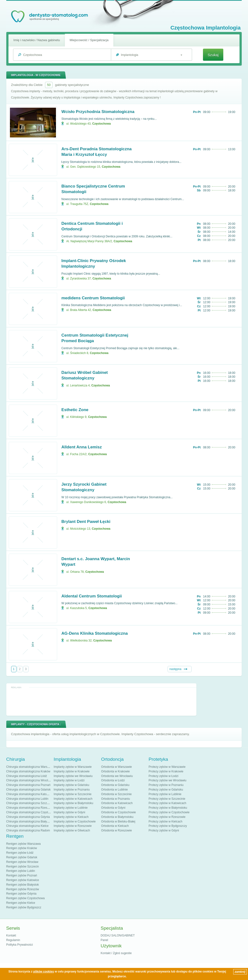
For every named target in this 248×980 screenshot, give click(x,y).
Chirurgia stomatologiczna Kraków (28, 771)
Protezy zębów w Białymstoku (168, 808)
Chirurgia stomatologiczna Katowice (29, 794)
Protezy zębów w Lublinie (165, 794)
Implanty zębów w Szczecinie (73, 794)
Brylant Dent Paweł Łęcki (86, 522)
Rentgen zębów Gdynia (21, 894)
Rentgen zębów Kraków (22, 848)
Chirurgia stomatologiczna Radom (28, 830)
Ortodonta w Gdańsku (115, 785)
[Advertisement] (101, 701)
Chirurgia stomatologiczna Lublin (27, 799)
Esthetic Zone (75, 410)
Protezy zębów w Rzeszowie (167, 817)
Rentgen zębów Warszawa (23, 844)
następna (175, 669)
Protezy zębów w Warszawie (167, 767)
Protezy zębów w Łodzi (164, 776)
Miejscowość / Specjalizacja (89, 40)
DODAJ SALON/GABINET (118, 935)
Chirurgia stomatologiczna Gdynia (28, 817)
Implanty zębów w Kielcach (71, 817)
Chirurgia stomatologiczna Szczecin (29, 803)
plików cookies (43, 972)
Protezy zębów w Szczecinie (167, 799)
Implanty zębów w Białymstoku (74, 803)
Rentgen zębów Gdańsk (22, 857)
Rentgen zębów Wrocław (22, 862)
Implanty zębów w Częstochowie (75, 822)
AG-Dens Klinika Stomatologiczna (95, 633)
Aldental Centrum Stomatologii (92, 596)
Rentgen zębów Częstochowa (26, 898)
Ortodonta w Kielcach (115, 826)
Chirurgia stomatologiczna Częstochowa (32, 812)
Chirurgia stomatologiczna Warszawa (30, 767)
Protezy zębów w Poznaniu (166, 785)
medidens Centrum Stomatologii (93, 298)
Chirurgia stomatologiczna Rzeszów (29, 808)
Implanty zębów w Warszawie (73, 767)
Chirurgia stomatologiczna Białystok (29, 822)
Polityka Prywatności (20, 945)
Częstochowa (102, 124)
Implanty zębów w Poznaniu (72, 790)
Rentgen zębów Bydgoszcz (24, 907)
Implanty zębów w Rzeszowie (73, 826)
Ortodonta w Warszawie (117, 767)
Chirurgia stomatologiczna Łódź (27, 776)
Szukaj (213, 55)
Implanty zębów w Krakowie (72, 771)
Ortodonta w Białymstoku (117, 817)
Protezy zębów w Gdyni (164, 830)
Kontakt (11, 935)
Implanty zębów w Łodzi (69, 780)
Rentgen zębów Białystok (23, 885)
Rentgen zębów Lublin (21, 871)
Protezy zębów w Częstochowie (169, 812)
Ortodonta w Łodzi (113, 780)
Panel (105, 940)
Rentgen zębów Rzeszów (23, 889)
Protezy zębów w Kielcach (166, 822)
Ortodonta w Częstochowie (119, 812)
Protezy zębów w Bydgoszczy (168, 826)
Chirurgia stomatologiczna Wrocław (29, 780)
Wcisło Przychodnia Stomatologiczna (98, 112)
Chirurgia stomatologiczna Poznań (28, 785)
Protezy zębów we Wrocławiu (168, 780)
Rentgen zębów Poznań (22, 875)
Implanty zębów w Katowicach (73, 799)
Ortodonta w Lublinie (115, 790)
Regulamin (13, 940)
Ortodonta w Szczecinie (116, 794)
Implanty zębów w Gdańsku (72, 785)
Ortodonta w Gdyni (113, 808)
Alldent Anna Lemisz (82, 447)
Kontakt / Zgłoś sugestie (116, 953)
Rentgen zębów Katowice (23, 880)
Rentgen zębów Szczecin (23, 867)
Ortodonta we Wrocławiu (117, 776)
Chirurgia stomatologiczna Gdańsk (28, 790)
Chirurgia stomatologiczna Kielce (27, 826)
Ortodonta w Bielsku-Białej (118, 822)
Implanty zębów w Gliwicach (72, 830)
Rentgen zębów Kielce (21, 903)
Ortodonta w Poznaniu (116, 799)
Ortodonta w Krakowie (116, 771)
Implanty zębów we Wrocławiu (73, 776)
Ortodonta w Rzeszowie (117, 830)
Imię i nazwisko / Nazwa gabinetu (37, 40)
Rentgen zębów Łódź (20, 853)
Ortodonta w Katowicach (117, 803)
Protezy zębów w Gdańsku (166, 790)
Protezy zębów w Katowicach (167, 803)
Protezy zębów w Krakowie (166, 771)
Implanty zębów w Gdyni (70, 812)
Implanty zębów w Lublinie (71, 808)
